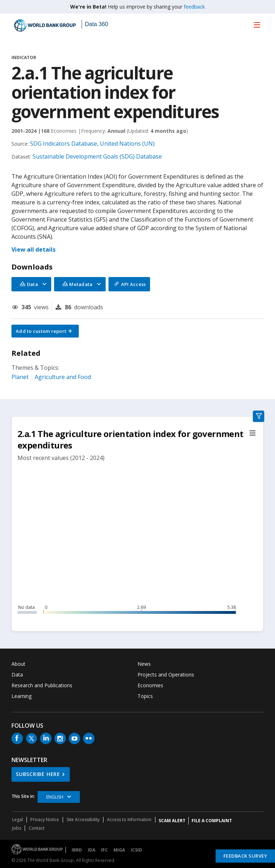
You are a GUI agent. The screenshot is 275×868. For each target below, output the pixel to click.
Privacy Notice (45, 819)
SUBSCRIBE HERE (38, 774)
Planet (20, 377)
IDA (91, 850)
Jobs (17, 828)
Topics (145, 696)
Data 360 (97, 24)
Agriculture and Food (63, 377)
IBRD (77, 850)
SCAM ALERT (172, 821)
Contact (37, 828)
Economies (150, 685)
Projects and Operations (166, 675)
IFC (104, 850)
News (144, 664)
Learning (21, 696)
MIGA (119, 850)
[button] (45, 331)
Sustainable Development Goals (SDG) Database (97, 156)
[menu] (257, 25)
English (55, 797)
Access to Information (129, 819)
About (18, 664)
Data (17, 675)
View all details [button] (33, 249)
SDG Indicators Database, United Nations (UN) (92, 144)
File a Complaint (212, 821)
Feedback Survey (245, 856)
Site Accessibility (83, 819)
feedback (194, 7)
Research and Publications (42, 685)
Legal (18, 819)
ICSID (136, 850)
